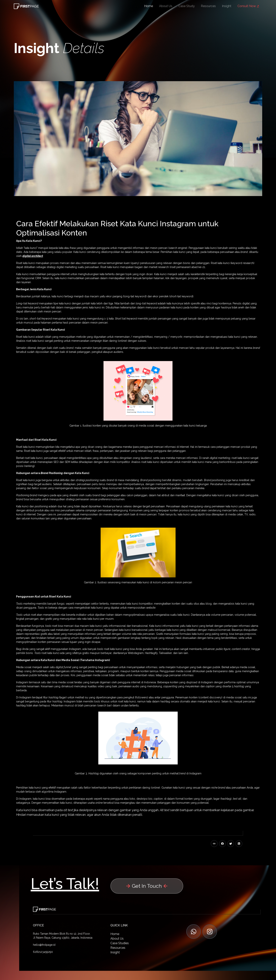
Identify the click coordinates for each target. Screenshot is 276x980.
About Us (166, 6)
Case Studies (120, 943)
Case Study (187, 6)
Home (149, 6)
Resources (208, 6)
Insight (227, 6)
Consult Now (248, 6)
